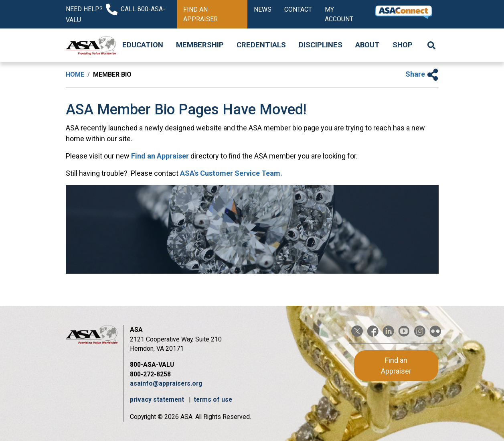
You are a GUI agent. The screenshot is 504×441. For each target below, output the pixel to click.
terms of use (213, 399)
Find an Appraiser (200, 14)
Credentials (261, 45)
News (263, 9)
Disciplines (321, 45)
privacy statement (158, 399)
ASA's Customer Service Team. (231, 173)
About (367, 45)
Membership (200, 45)
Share (422, 74)
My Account (339, 14)
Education (143, 45)
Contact (298, 9)
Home (75, 74)
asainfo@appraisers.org (166, 383)
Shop (403, 45)
